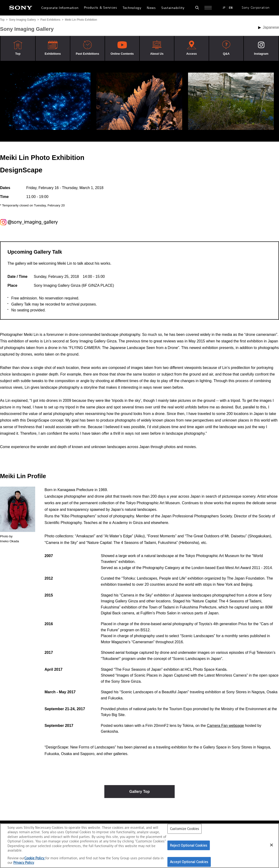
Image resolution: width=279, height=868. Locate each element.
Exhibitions (53, 54)
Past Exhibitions (50, 20)
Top (2, 20)
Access (192, 54)
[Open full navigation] (208, 8)
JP (224, 8)
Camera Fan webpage (225, 726)
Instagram (261, 54)
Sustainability (173, 8)
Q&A (226, 54)
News (151, 8)
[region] (139, 846)
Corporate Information (60, 8)
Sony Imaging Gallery (22, 20)
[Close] (271, 845)
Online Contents (122, 54)
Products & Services (101, 8)
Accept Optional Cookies (189, 862)
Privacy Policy (24, 862)
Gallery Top (140, 792)
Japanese (271, 27)
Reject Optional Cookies (189, 845)
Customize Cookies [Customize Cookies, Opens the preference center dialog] (185, 829)
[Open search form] (197, 8)
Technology (132, 8)
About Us (157, 54)
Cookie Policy (35, 858)
